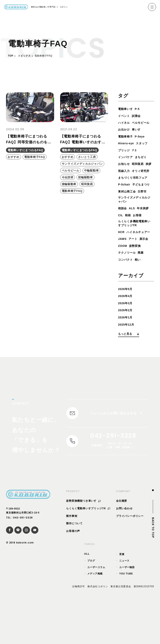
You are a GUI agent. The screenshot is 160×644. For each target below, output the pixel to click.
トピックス (24, 56)
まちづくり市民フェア (135, 191)
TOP (11, 56)
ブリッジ (125, 157)
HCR (122, 261)
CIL (136, 237)
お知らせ (125, 171)
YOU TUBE (126, 613)
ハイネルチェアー (131, 268)
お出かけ (125, 136)
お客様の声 (73, 571)
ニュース (124, 600)
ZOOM (123, 282)
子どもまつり (128, 205)
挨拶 (121, 178)
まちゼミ (144, 164)
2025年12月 (127, 361)
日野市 (145, 212)
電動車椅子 (126, 143)
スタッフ (145, 150)
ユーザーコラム (96, 607)
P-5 (140, 109)
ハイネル (125, 123)
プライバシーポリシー (130, 555)
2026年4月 (126, 332)
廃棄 (144, 289)
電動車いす (126, 109)
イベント (125, 116)
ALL (87, 593)
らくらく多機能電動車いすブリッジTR (135, 252)
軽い (140, 296)
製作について (74, 563)
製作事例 (72, 555)
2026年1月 (126, 353)
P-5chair (125, 198)
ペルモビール (128, 129)
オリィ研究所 (128, 184)
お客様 (123, 244)
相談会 (123, 230)
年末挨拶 (125, 237)
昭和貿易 (140, 171)
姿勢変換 (137, 282)
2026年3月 (126, 339)
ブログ (91, 600)
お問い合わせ (124, 548)
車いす (138, 136)
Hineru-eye (127, 150)
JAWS (123, 275)
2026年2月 (126, 346)
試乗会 (138, 116)
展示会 (147, 275)
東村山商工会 (128, 212)
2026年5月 (126, 325)
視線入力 (134, 178)
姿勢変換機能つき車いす (83, 540)
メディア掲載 (95, 613)
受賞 (122, 594)
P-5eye (142, 143)
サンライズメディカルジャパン (135, 221)
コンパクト (126, 296)
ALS (133, 230)
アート (135, 275)
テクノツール (128, 289)
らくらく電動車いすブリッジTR (88, 548)
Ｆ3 (136, 157)
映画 (144, 237)
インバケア (126, 164)
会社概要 (122, 540)
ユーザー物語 (127, 607)
